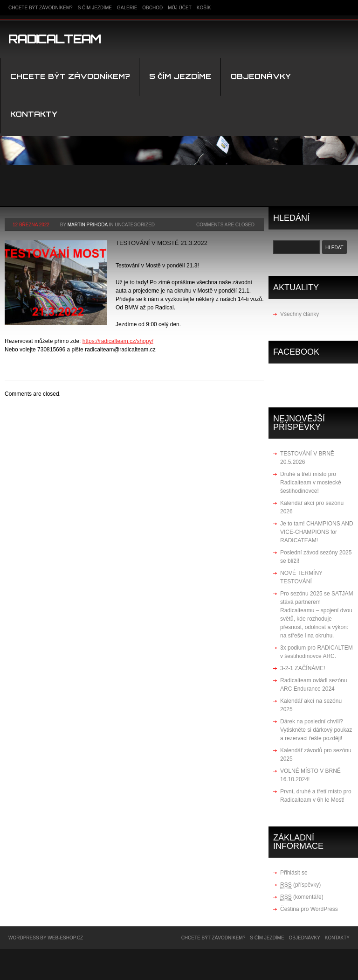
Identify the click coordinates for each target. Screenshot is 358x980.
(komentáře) (302, 897)
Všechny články (299, 314)
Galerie (127, 8)
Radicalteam (55, 39)
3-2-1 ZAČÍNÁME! (303, 668)
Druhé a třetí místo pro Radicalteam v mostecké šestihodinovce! (311, 483)
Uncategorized (135, 225)
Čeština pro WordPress (309, 909)
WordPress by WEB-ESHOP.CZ (46, 938)
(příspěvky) (300, 885)
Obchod (152, 8)
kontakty (34, 114)
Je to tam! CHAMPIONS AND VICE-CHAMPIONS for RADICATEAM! (317, 532)
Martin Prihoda (88, 225)
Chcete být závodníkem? (41, 8)
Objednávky (261, 76)
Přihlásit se (294, 873)
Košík (204, 8)
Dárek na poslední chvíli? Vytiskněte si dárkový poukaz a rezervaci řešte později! (316, 730)
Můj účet (180, 8)
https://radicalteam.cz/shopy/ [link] (118, 341)
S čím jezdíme (95, 8)
